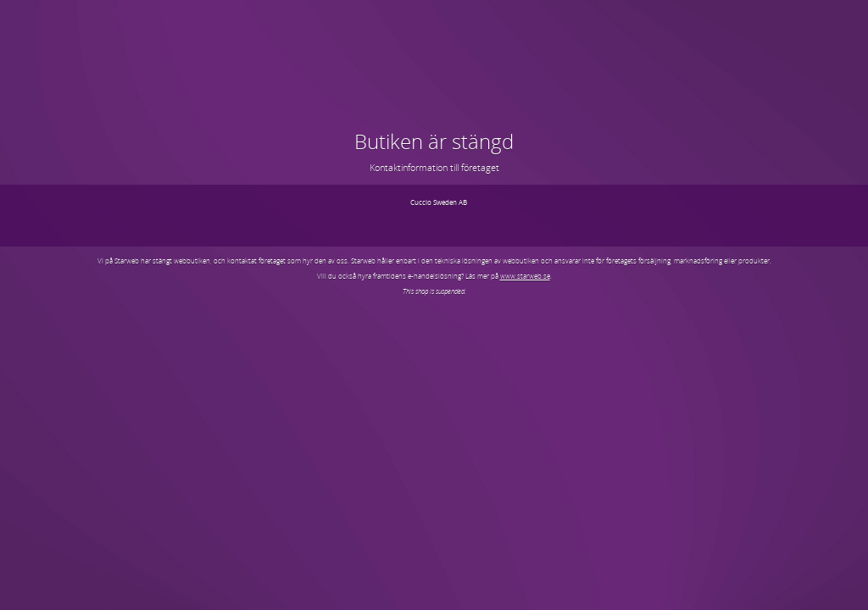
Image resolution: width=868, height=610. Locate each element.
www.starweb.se (525, 276)
